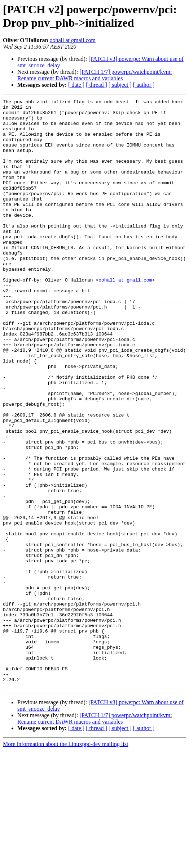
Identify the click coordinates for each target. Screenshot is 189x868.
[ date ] (76, 85)
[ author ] (144, 85)
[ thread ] (96, 85)
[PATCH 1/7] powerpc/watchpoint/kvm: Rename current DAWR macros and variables (95, 75)
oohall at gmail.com (72, 40)
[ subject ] (120, 85)
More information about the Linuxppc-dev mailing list (65, 862)
